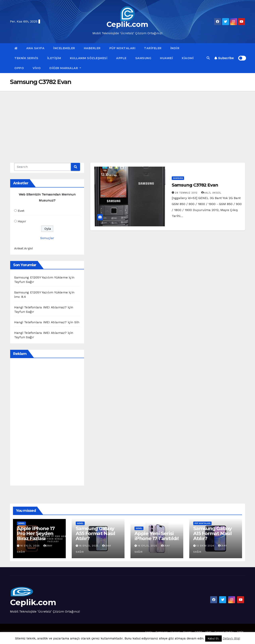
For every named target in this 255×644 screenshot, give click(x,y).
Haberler (92, 48)
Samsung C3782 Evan (195, 185)
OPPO (19, 68)
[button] (208, 58)
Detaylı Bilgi (231, 638)
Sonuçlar (47, 238)
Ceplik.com (127, 24)
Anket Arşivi (23, 248)
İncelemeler (64, 48)
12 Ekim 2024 (206, 546)
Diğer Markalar (65, 68)
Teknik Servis (26, 58)
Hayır (22, 221)
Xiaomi (188, 58)
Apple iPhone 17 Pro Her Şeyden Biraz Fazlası (36, 533)
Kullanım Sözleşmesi (89, 58)
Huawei (166, 58)
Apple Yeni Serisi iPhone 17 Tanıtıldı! (157, 536)
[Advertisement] (127, 121)
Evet (21, 211)
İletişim (54, 58)
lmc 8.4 (20, 297)
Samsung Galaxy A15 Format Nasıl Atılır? (212, 533)
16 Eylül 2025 (30, 546)
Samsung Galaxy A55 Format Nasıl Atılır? (95, 533)
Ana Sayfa (35, 48)
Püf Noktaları (122, 48)
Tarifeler (153, 48)
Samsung (143, 58)
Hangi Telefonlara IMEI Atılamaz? (40, 307)
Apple (121, 58)
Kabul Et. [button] (213, 639)
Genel (21, 523)
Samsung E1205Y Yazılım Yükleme (41, 277)
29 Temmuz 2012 (187, 193)
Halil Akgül (211, 193)
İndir (175, 48)
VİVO (37, 68)
